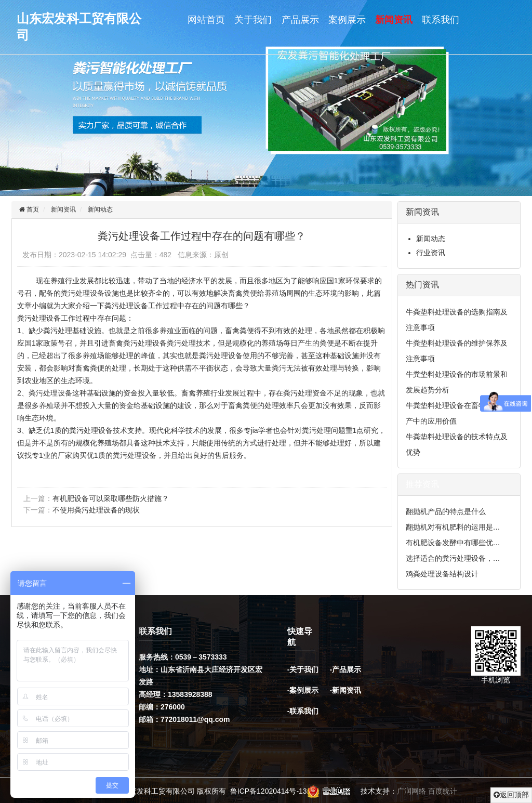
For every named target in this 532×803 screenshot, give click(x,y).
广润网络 (411, 791)
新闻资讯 (394, 20)
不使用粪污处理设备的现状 (96, 510)
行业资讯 (431, 253)
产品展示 (300, 20)
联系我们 (441, 20)
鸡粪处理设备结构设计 (442, 574)
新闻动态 (100, 209)
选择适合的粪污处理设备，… (453, 558)
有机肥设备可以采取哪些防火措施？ (111, 498)
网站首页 (206, 20)
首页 (32, 209)
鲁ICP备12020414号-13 (269, 791)
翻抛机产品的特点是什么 (446, 511)
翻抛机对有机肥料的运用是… (453, 527)
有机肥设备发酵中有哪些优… (453, 543)
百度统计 (443, 791)
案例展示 (347, 20)
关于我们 (253, 20)
